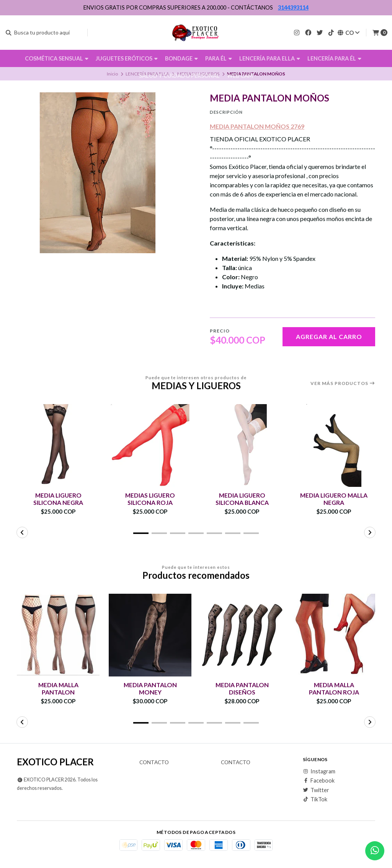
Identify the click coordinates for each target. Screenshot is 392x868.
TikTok (315, 799)
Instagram (319, 771)
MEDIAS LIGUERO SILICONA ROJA (150, 499)
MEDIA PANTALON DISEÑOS (242, 688)
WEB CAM (240, 76)
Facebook (319, 781)
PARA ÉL (219, 58)
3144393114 (293, 7)
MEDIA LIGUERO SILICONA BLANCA (242, 499)
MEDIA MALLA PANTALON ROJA (334, 688)
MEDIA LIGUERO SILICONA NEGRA (58, 499)
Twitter (316, 790)
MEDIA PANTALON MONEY (150, 688)
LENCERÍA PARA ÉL (334, 58)
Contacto (154, 763)
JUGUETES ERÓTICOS (127, 58)
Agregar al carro (329, 337)
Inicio (112, 74)
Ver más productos (343, 383)
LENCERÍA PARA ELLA (270, 58)
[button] (141, 533)
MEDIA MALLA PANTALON (58, 688)
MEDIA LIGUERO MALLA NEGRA (334, 499)
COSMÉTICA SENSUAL (57, 58)
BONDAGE (181, 58)
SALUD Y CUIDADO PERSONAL (179, 76)
